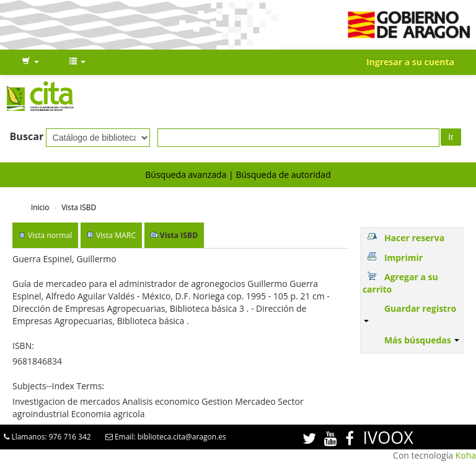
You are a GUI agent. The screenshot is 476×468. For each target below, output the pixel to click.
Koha (466, 455)
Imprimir (403, 258)
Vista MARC (116, 235)
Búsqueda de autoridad (283, 174)
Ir (451, 137)
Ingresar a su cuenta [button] (410, 62)
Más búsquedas (422, 340)
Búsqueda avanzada (186, 174)
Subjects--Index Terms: (58, 386)
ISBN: (23, 346)
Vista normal (50, 235)
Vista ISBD (79, 207)
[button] (30, 62)
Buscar (27, 136)
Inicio (40, 207)
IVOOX (388, 437)
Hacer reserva (414, 238)
